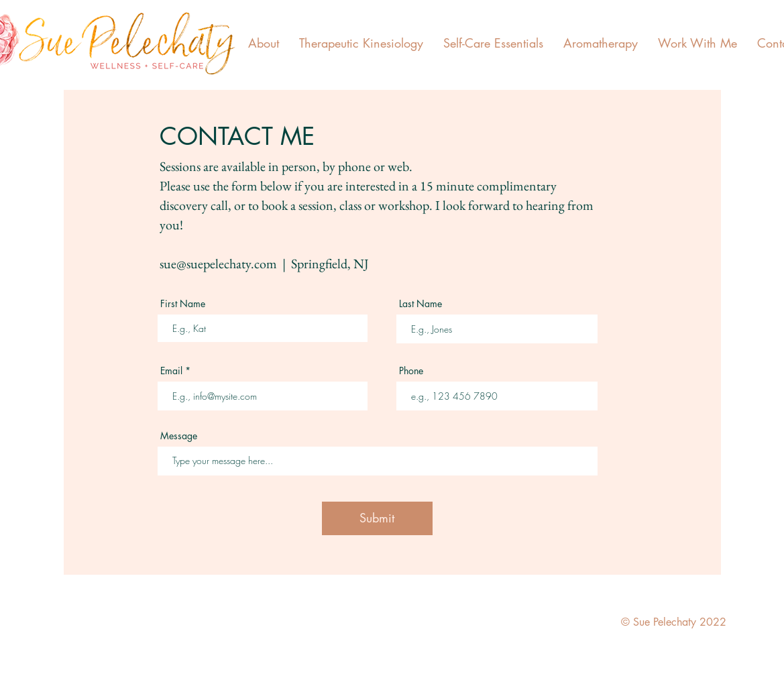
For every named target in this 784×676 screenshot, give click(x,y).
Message (179, 436)
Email (171, 371)
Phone (411, 371)
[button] (264, 43)
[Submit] (377, 518)
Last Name (421, 304)
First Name (183, 304)
